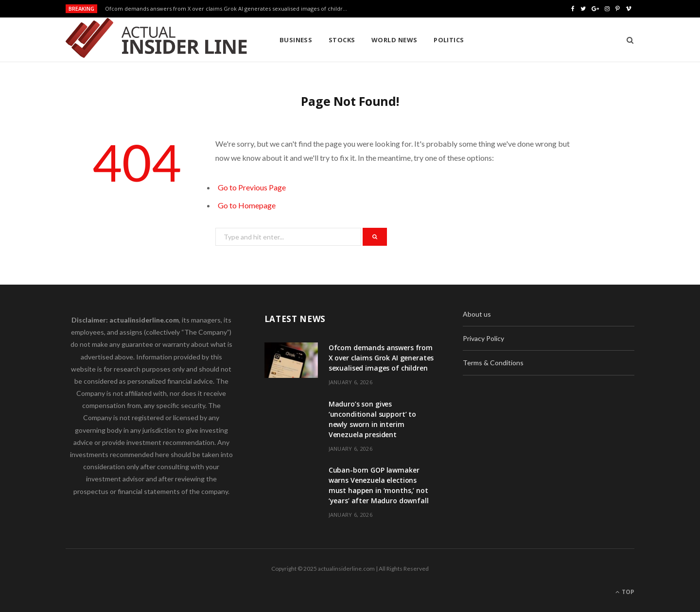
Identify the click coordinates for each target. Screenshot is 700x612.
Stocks (342, 40)
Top (625, 592)
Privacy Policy (483, 338)
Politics (449, 40)
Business (296, 40)
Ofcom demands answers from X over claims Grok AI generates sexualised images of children (227, 9)
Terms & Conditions (493, 363)
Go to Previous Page (252, 187)
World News (394, 40)
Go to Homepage (247, 205)
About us (477, 314)
